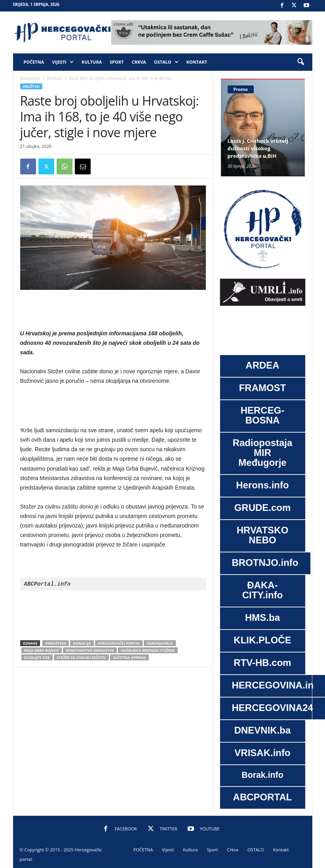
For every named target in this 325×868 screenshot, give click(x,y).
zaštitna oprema (129, 657)
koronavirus (160, 643)
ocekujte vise (37, 657)
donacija (82, 643)
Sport (117, 62)
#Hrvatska (56, 643)
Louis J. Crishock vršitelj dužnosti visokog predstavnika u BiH (258, 148)
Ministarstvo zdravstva (90, 650)
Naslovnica (30, 78)
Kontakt (197, 62)
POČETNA (34, 62)
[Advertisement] (113, 310)
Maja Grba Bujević (42, 650)
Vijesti (63, 62)
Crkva (139, 62)
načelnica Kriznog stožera (148, 650)
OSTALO (166, 62)
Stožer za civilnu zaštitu (81, 657)
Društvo (54, 78)
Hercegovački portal (119, 643)
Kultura (92, 62)
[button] (300, 62)
